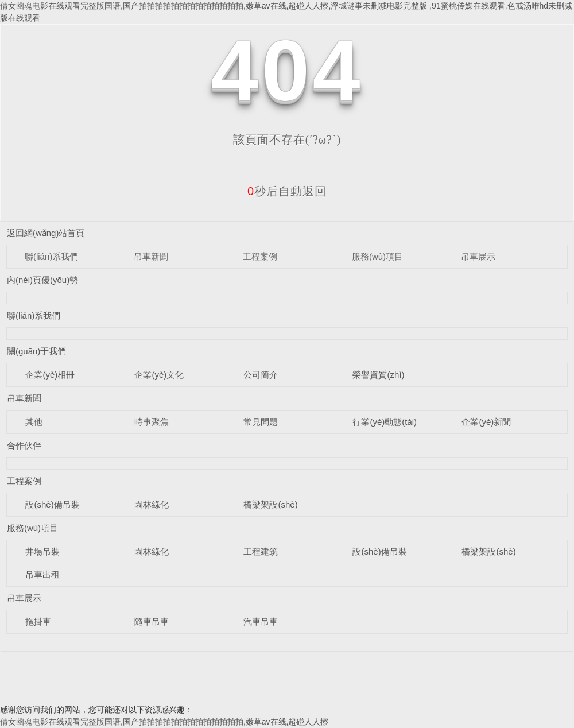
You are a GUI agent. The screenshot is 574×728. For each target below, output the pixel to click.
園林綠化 (152, 504)
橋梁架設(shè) (270, 504)
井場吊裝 (42, 551)
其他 (34, 422)
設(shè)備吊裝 (52, 504)
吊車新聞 (151, 256)
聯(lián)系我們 (51, 256)
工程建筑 (261, 551)
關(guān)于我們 (36, 351)
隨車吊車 (152, 621)
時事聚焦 (152, 422)
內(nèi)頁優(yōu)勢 (42, 280)
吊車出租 (42, 574)
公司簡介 (261, 375)
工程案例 (260, 256)
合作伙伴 (24, 445)
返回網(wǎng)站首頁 (46, 233)
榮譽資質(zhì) (378, 375)
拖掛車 (38, 621)
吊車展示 (478, 256)
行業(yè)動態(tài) (385, 422)
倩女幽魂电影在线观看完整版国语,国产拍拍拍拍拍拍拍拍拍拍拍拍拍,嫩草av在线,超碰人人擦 (164, 722)
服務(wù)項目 (377, 256)
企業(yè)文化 (159, 375)
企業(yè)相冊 (50, 375)
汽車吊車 (261, 621)
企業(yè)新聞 (486, 422)
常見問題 (261, 422)
